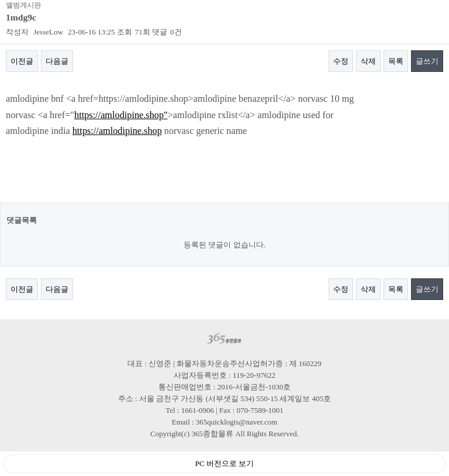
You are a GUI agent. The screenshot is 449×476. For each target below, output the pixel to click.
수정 (341, 61)
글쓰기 (427, 61)
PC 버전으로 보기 (224, 463)
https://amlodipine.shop (117, 131)
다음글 (57, 61)
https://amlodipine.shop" (121, 115)
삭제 (368, 61)
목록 (396, 61)
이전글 (22, 61)
